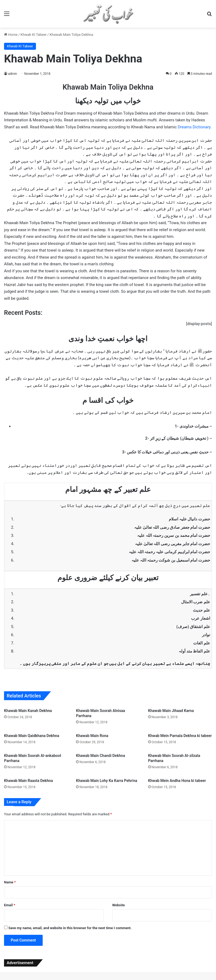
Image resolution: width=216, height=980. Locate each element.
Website (118, 905)
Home (11, 35)
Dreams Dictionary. (195, 127)
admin (12, 74)
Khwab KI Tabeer (34, 35)
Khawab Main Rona (92, 736)
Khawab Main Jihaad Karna (171, 711)
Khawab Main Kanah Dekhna (28, 711)
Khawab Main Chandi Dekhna (100, 756)
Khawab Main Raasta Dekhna (28, 781)
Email (10, 905)
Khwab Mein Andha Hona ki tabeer (177, 781)
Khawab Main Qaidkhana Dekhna (32, 736)
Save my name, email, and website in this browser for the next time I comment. (70, 928)
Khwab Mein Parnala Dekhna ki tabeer (180, 736)
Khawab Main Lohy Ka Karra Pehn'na (107, 781)
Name (10, 882)
